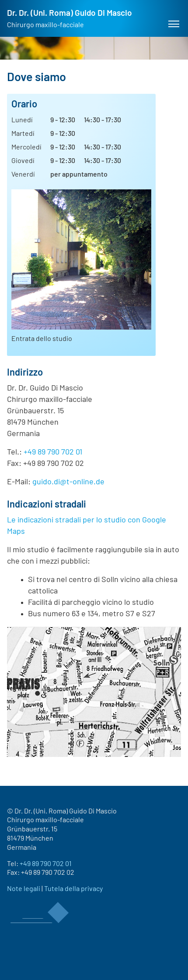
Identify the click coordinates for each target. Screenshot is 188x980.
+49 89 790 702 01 (53, 452)
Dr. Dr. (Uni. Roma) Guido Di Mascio (70, 19)
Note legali (24, 889)
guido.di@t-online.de (68, 482)
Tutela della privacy (73, 889)
